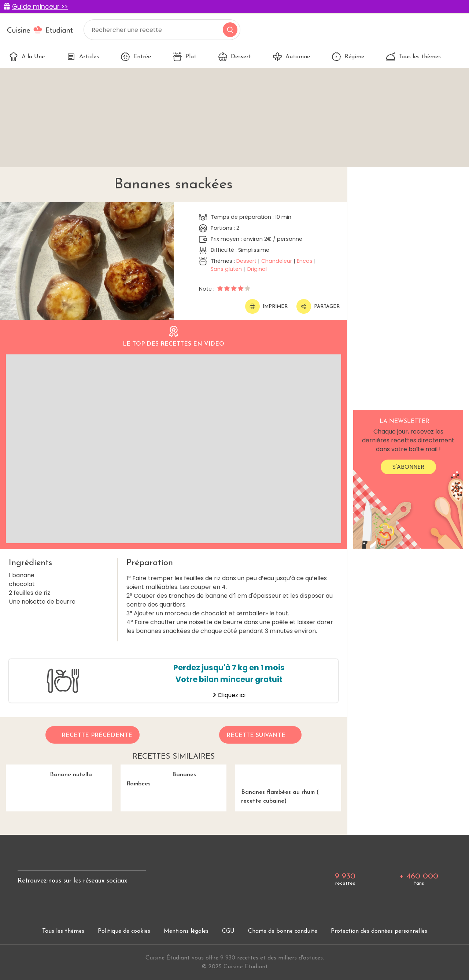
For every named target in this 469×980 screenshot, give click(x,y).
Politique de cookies (124, 931)
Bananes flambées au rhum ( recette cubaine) (288, 784)
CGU (228, 931)
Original (257, 269)
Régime (348, 57)
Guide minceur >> (40, 7)
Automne (291, 57)
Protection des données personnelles (379, 931)
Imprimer (266, 306)
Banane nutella (49, 771)
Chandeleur (277, 261)
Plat (185, 57)
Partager (318, 306)
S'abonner (408, 467)
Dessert (235, 57)
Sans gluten (226, 269)
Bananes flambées (158, 776)
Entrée (136, 57)
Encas (305, 261)
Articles (83, 57)
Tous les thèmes (413, 57)
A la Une (27, 57)
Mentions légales (186, 931)
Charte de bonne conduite (283, 931)
